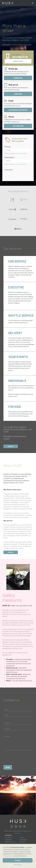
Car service (9, 837)
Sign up (11, 446)
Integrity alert (18, 833)
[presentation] (18, 758)
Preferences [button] (18, 865)
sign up (11, 552)
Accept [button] (18, 860)
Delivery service (10, 842)
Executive (8, 840)
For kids (22, 842)
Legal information (27, 831)
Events (22, 837)
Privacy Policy (8, 856)
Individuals (23, 840)
